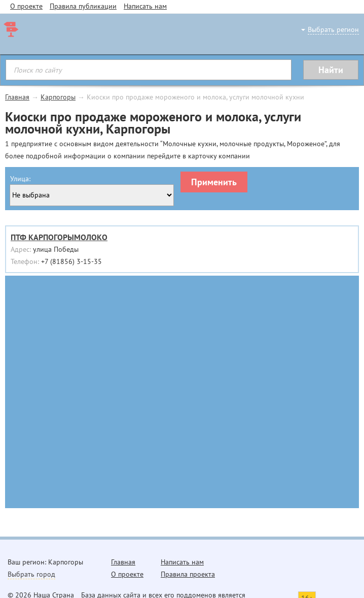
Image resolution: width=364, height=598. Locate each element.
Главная (17, 97)
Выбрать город (31, 574)
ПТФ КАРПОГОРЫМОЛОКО (59, 237)
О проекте (26, 6)
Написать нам (145, 6)
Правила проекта (188, 574)
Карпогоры (58, 97)
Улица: (20, 179)
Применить (214, 182)
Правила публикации (83, 6)
